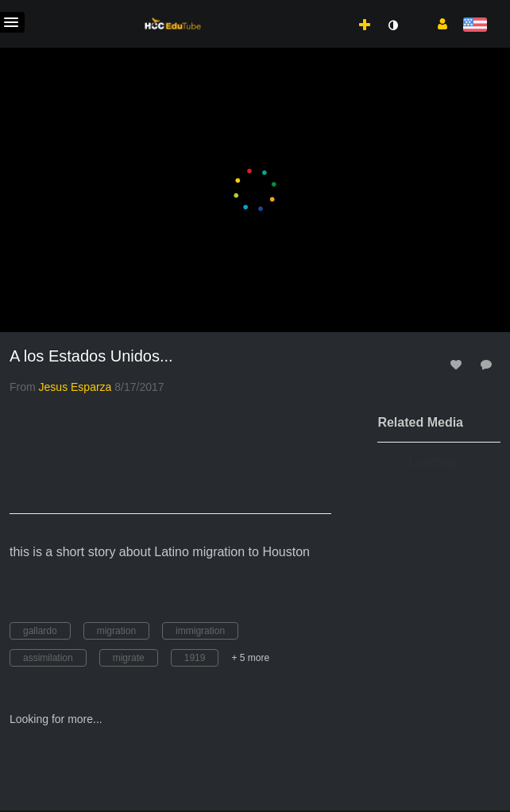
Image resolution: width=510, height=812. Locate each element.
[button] (437, 23)
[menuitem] (330, 9)
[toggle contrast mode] (392, 25)
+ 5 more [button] (250, 658)
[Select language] (475, 26)
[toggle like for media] (458, 364)
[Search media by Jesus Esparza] (75, 387)
